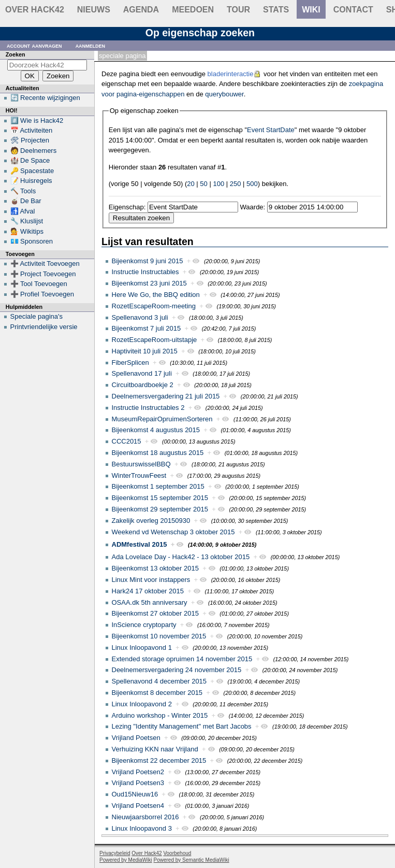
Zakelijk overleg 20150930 (151, 521)
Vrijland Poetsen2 (138, 772)
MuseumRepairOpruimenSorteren (162, 419)
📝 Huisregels (31, 181)
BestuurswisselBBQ (141, 464)
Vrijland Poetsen (136, 738)
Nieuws (94, 10)
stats (276, 10)
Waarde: (253, 207)
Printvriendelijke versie (44, 327)
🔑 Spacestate (32, 171)
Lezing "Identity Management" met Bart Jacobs (182, 726)
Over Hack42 (35, 10)
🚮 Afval (23, 211)
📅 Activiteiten (32, 130)
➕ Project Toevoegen (43, 274)
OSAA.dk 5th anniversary (150, 602)
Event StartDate (271, 130)
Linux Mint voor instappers (151, 580)
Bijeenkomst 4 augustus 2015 (156, 430)
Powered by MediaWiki (126, 860)
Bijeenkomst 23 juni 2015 (149, 283)
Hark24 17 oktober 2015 (148, 591)
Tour (238, 10)
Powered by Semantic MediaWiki (192, 860)
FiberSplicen (130, 362)
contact (353, 10)
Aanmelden (91, 45)
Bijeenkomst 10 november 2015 (159, 636)
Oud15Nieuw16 (135, 794)
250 (236, 184)
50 (203, 184)
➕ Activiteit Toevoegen (45, 264)
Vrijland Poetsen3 (138, 783)
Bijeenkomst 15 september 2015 (160, 498)
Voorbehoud (177, 853)
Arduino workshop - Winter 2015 (160, 715)
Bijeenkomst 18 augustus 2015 (158, 453)
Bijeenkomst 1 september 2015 (158, 486)
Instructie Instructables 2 (148, 408)
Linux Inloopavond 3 (142, 828)
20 (191, 184)
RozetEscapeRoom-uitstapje (155, 340)
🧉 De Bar (26, 201)
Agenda (141, 10)
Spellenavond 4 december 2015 (159, 681)
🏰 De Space (30, 160)
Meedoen (193, 10)
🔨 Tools (23, 191)
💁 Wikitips (27, 231)
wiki (311, 10)
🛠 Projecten (30, 140)
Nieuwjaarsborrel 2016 (145, 817)
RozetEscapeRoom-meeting (154, 306)
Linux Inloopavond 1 (142, 648)
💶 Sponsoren (32, 241)
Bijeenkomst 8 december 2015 (157, 693)
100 (218, 184)
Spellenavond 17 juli (142, 373)
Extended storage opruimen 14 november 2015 (182, 659)
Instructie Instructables (145, 272)
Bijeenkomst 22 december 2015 (159, 760)
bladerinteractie (231, 74)
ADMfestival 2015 (140, 544)
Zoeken (16, 54)
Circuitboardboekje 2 (143, 385)
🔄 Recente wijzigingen (45, 98)
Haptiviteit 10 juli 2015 (145, 351)
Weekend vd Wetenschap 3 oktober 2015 (173, 532)
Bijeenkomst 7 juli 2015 (147, 328)
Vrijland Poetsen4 (138, 806)
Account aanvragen (34, 45)
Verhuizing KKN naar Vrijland (155, 749)
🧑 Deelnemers (34, 151)
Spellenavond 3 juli (140, 317)
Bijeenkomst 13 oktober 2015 (155, 568)
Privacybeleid (115, 853)
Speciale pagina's (37, 316)
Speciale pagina (122, 56)
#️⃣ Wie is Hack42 (37, 120)
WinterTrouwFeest (139, 475)
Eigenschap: (127, 207)
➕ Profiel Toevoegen (42, 294)
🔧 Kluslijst (27, 221)
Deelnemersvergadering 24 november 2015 (177, 670)
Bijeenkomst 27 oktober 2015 (155, 613)
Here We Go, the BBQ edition (156, 295)
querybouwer (224, 94)
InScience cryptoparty (144, 625)
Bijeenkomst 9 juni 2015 (148, 261)
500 (252, 184)
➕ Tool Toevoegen (39, 284)
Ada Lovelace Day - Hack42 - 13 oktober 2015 (181, 557)
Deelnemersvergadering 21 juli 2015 (166, 396)
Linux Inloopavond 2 (142, 704)
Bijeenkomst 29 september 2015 (160, 509)
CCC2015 (127, 441)
